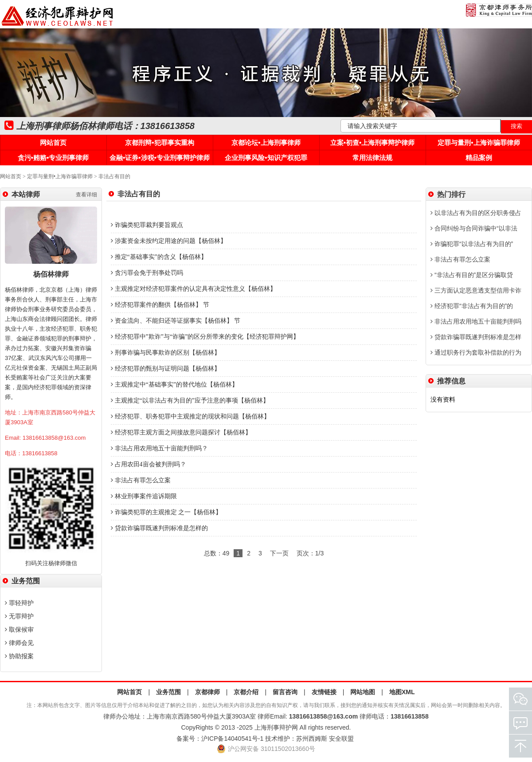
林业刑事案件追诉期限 (144, 496)
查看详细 (86, 195)
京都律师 (207, 692)
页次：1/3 (310, 553)
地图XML (402, 692)
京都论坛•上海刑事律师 (266, 143)
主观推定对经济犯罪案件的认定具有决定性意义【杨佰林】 (194, 289)
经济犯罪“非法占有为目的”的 (472, 306)
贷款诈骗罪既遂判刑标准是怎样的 (159, 528)
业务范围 (168, 692)
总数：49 (217, 553)
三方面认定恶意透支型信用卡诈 (476, 290)
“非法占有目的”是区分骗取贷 (472, 275)
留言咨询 (285, 692)
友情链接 (324, 692)
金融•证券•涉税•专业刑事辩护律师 (160, 158)
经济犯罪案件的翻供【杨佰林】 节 (160, 305)
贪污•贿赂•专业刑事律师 (53, 158)
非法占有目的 (114, 176)
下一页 (279, 553)
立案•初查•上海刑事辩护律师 (373, 143)
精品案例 (479, 158)
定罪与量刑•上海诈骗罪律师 (479, 143)
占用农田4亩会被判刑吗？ (149, 464)
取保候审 (19, 629)
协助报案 (19, 656)
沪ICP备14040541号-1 (232, 739)
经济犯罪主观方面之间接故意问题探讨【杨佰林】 (181, 432)
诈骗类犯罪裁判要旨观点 (147, 225)
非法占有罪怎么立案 (141, 480)
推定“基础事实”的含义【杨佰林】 (159, 257)
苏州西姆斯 (312, 739)
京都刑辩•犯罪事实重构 (159, 143)
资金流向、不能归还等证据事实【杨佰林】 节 (176, 321)
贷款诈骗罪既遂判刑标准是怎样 (476, 337)
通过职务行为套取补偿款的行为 (476, 352)
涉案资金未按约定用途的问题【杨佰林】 (169, 241)
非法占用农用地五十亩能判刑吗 (476, 321)
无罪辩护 (19, 616)
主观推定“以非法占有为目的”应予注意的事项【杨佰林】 (190, 401)
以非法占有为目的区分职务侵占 (476, 213)
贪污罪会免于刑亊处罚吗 (147, 273)
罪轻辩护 (19, 603)
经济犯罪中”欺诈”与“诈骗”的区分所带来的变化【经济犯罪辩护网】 (205, 337)
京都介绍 (246, 692)
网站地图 (363, 692)
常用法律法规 (372, 158)
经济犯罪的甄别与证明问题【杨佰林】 (166, 369)
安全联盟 (341, 739)
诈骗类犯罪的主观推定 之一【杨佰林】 (166, 512)
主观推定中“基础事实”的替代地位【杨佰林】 (174, 385)
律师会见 (19, 643)
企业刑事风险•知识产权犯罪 (266, 158)
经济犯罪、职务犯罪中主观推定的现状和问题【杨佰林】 (190, 416)
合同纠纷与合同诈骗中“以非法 (474, 228)
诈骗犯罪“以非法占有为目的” (472, 244)
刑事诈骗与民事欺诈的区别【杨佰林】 (166, 353)
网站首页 (53, 143)
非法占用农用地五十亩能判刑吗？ (159, 448)
